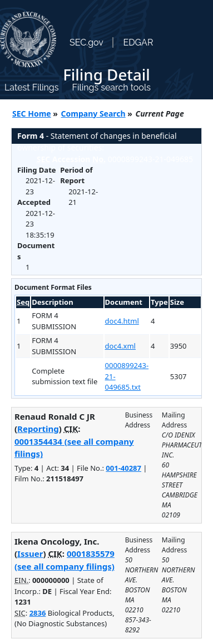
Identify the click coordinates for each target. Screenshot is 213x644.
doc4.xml (120, 346)
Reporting (38, 429)
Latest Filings (31, 87)
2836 (38, 613)
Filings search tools (111, 87)
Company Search (93, 114)
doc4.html (122, 321)
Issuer (30, 554)
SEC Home (32, 114)
